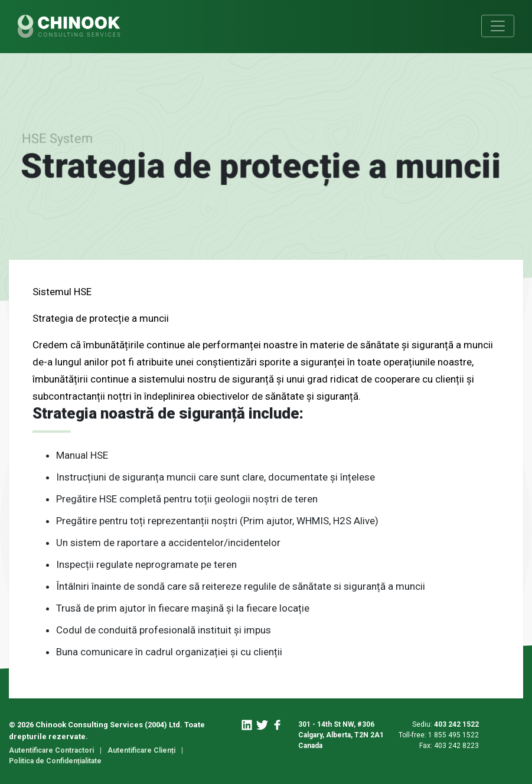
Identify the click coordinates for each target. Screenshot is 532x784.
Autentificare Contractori (51, 750)
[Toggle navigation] (498, 26)
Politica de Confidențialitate (55, 761)
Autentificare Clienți (141, 750)
